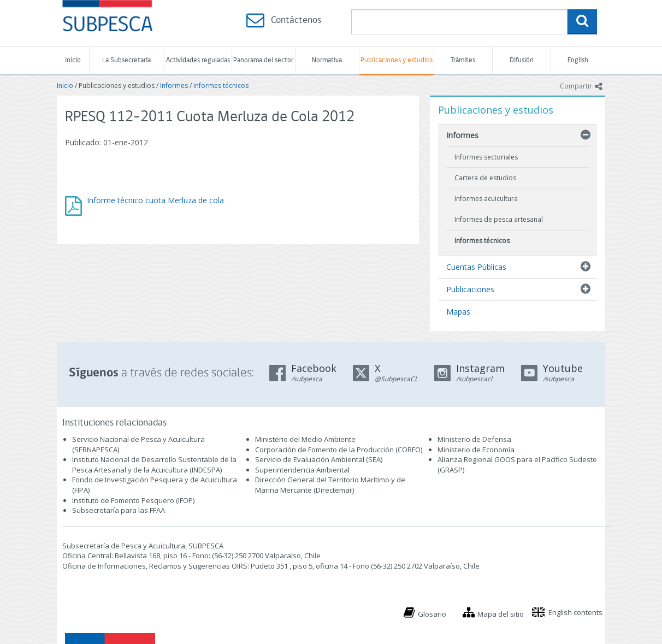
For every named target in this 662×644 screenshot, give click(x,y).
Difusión (522, 60)
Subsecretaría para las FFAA (119, 510)
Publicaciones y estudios (397, 60)
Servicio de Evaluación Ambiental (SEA (318, 459)
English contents (575, 612)
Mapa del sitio (501, 614)
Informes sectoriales (486, 157)
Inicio (73, 60)
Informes (174, 85)
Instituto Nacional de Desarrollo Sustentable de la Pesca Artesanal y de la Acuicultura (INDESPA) (154, 465)
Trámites (463, 60)
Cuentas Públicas (476, 267)
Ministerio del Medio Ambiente (305, 439)
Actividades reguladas (198, 60)
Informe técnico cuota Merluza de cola (155, 200)
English (578, 60)
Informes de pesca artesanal (499, 219)
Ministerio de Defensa (474, 439)
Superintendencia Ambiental (302, 470)
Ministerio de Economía (476, 450)
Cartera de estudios (485, 178)
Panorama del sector (263, 60)
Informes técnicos (221, 85)
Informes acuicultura (486, 199)
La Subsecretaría (126, 60)
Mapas (458, 312)
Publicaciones (470, 289)
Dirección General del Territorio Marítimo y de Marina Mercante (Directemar (330, 485)
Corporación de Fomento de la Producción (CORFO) (339, 450)
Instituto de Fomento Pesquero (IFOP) (133, 500)
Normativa (327, 60)
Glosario (432, 614)
